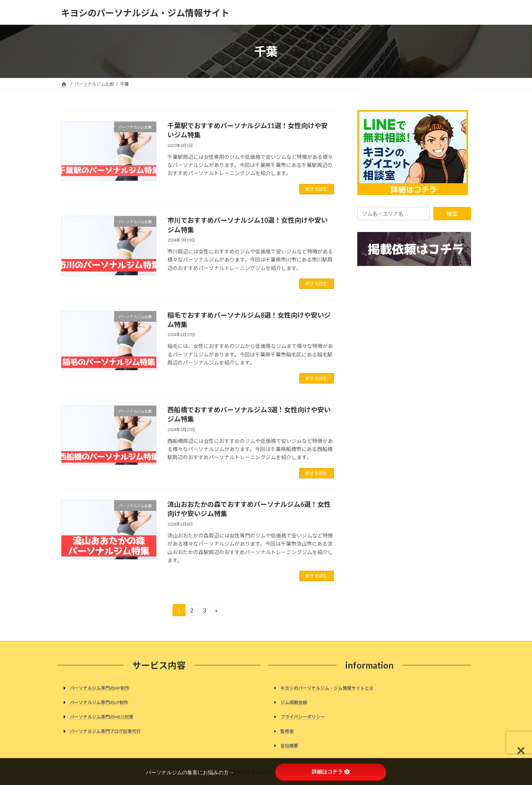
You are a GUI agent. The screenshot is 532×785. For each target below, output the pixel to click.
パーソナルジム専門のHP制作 (100, 688)
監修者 (287, 731)
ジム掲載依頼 (294, 702)
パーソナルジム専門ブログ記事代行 (105, 731)
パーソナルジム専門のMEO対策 (102, 717)
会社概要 (289, 746)
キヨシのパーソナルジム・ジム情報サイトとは (327, 688)
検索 (452, 214)
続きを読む (317, 189)
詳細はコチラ (331, 772)
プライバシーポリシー (303, 717)
